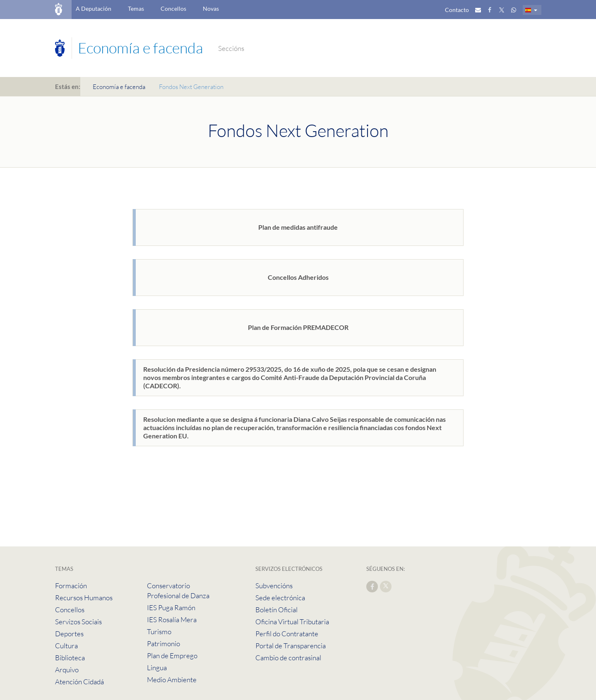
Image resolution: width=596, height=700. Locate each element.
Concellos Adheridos (298, 277)
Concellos (173, 8)
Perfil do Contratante (287, 634)
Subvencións (274, 586)
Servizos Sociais (78, 622)
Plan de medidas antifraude (298, 227)
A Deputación (94, 8)
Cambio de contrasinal (288, 658)
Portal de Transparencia (291, 646)
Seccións (231, 48)
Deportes (69, 634)
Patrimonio (163, 643)
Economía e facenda (119, 87)
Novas (211, 8)
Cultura (66, 646)
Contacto (457, 10)
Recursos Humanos (84, 598)
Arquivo (67, 670)
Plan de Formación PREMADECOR (298, 327)
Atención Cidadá (79, 682)
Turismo (159, 631)
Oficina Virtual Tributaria (292, 622)
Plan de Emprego (172, 655)
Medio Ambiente (172, 680)
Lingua (157, 668)
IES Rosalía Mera (172, 619)
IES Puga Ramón (171, 607)
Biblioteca (70, 658)
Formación (71, 586)
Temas (136, 8)
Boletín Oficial (276, 610)
